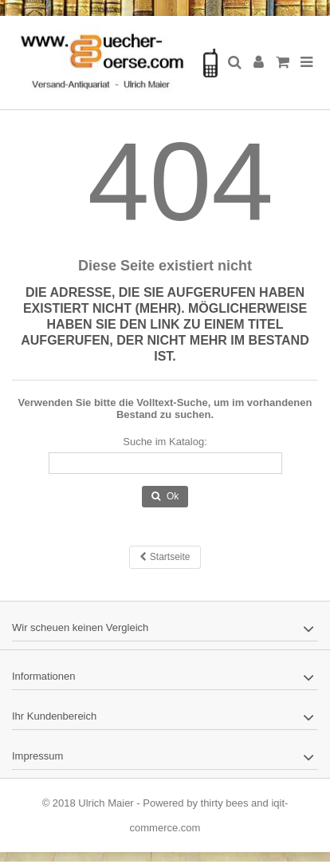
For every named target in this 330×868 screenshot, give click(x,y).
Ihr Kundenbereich (54, 716)
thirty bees (225, 803)
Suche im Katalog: (165, 442)
